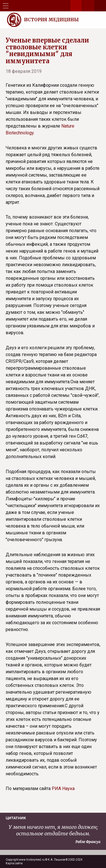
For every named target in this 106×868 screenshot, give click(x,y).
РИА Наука (63, 788)
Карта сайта (14, 863)
